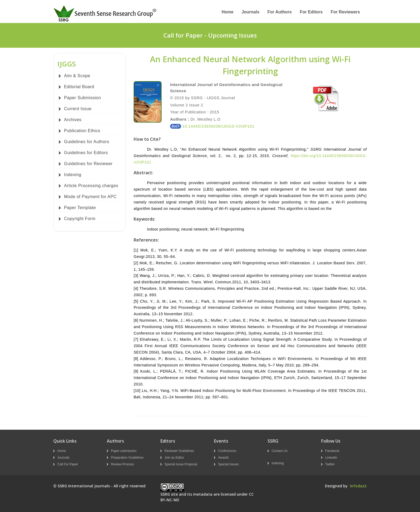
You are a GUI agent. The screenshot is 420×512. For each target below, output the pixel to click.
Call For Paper (68, 464)
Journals (251, 12)
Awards (223, 458)
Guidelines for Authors (87, 142)
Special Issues (228, 464)
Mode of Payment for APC (90, 197)
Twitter (330, 464)
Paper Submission (82, 98)
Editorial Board (79, 87)
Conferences (227, 451)
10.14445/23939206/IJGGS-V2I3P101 (212, 126)
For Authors (280, 12)
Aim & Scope (77, 76)
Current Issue (78, 109)
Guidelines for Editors (86, 153)
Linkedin (331, 458)
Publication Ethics (82, 131)
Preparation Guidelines (127, 458)
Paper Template (80, 208)
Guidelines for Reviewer (88, 164)
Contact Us (280, 451)
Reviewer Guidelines (179, 451)
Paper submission (124, 451)
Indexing (73, 175)
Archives (73, 120)
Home (227, 12)
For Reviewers (345, 12)
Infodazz (358, 486)
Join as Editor (174, 458)
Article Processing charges (91, 186)
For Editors (311, 12)
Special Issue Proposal (181, 464)
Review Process (122, 464)
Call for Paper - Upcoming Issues (210, 35)
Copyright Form (80, 219)
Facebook (332, 451)
